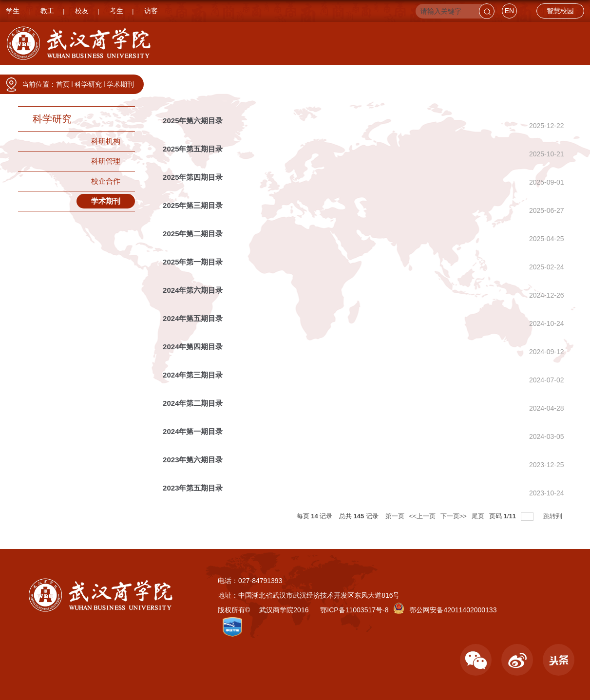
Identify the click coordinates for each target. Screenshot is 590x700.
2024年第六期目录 (193, 290)
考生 (116, 11)
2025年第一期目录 (193, 262)
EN (509, 11)
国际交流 (552, 75)
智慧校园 (560, 11)
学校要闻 (166, 75)
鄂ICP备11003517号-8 (354, 610)
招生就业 (488, 75)
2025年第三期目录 (193, 205)
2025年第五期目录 (193, 149)
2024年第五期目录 (193, 318)
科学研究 (423, 75)
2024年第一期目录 (193, 431)
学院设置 (230, 75)
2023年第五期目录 (193, 488)
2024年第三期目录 (193, 375)
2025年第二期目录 (193, 234)
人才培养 (359, 75)
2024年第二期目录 (193, 403)
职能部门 (295, 75)
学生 (13, 11)
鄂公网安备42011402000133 (453, 610)
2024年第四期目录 (193, 347)
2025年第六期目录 (193, 121)
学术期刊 (120, 84)
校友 (82, 11)
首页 (63, 84)
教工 (47, 11)
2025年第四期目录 (193, 177)
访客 (151, 11)
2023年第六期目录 (193, 460)
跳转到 (554, 516)
